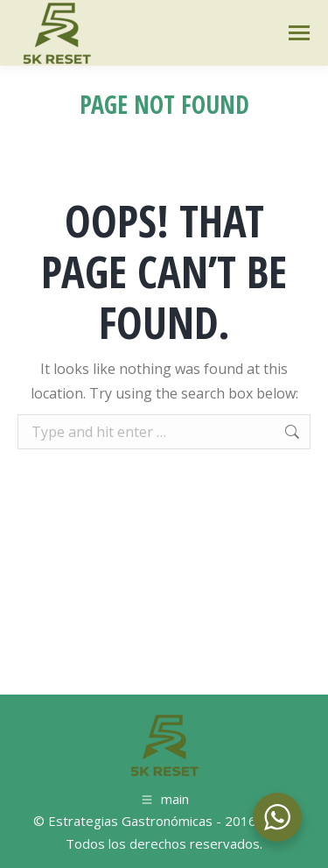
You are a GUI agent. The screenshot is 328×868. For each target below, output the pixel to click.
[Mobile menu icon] (299, 33)
